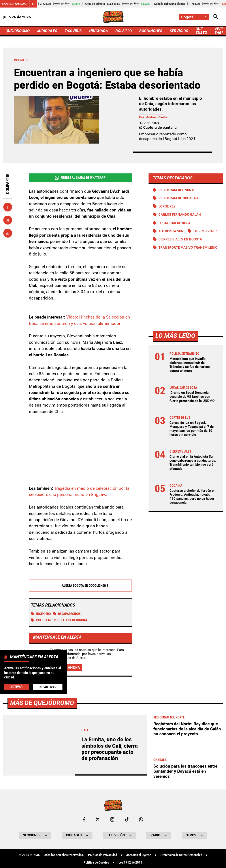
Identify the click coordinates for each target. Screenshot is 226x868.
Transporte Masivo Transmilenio (188, 248)
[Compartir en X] (8, 220)
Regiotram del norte (177, 190)
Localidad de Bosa (174, 223)
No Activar (48, 687)
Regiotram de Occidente (179, 198)
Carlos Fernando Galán (180, 215)
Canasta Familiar (15, 4)
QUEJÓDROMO (18, 31)
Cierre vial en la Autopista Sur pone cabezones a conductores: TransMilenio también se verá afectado (193, 463)
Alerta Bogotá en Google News (80, 586)
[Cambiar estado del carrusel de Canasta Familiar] (33, 4)
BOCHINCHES (151, 31)
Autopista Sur (171, 231)
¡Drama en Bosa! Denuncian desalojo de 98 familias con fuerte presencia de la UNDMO (192, 397)
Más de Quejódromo (42, 827)
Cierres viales (206, 231)
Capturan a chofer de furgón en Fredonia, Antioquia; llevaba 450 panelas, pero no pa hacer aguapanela (192, 497)
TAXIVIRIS (73, 31)
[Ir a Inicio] (113, 17)
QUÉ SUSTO (201, 31)
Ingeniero (41, 614)
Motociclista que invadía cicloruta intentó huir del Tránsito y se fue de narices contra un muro (190, 365)
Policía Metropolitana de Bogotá (59, 620)
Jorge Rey (167, 206)
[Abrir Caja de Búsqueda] (216, 17)
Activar (16, 687)
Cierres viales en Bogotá (180, 239)
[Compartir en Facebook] (8, 207)
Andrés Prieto (156, 117)
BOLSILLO (124, 31)
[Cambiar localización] (194, 17)
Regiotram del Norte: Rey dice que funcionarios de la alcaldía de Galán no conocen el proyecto (187, 853)
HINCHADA (99, 31)
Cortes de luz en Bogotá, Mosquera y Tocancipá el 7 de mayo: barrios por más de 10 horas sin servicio (192, 429)
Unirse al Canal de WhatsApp (80, 178)
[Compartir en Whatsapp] (8, 233)
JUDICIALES (47, 31)
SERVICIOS (179, 31)
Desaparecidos (67, 614)
